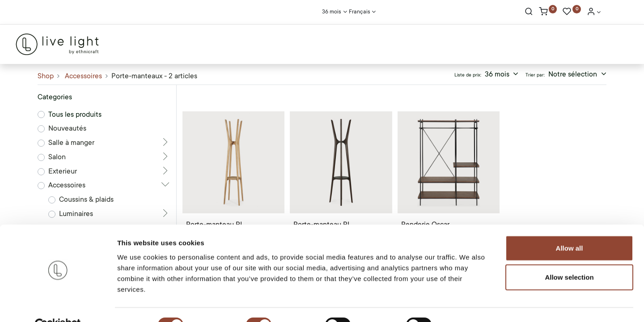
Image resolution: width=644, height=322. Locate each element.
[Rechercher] (529, 13)
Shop (46, 76)
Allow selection (569, 256)
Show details (469, 304)
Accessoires (83, 76)
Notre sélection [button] (574, 74)
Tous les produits (75, 114)
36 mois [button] (498, 74)
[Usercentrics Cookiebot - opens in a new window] (58, 305)
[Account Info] (594, 13)
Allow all (570, 227)
